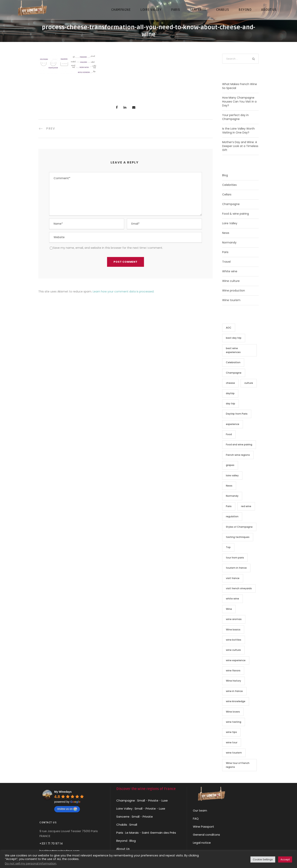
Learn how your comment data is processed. (123, 291)
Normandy (229, 242)
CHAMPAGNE (121, 10)
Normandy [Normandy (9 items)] (232, 496)
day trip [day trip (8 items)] (231, 404)
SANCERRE (198, 10)
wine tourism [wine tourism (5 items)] (234, 753)
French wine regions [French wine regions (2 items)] (238, 455)
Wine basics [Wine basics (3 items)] (233, 630)
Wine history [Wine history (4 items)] (233, 681)
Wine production (234, 291)
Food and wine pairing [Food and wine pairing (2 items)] (239, 444)
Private (153, 800)
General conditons (206, 835)
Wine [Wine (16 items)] (229, 609)
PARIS (176, 10)
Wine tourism (231, 300)
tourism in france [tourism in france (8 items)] (236, 568)
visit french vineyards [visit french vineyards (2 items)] (239, 588)
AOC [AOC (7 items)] (229, 328)
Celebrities (229, 185)
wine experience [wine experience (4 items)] (236, 660)
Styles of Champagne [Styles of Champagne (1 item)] (239, 527)
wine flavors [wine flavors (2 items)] (233, 671)
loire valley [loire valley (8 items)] (232, 475)
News (226, 233)
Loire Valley (230, 223)
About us (269, 10)
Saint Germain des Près (159, 833)
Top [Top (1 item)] (228, 547)
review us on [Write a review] (67, 809)
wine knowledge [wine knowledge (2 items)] (236, 701)
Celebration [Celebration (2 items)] (233, 362)
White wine (230, 271)
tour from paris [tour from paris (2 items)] (235, 558)
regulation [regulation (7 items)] (232, 516)
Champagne (231, 204)
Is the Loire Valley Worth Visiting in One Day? (238, 131)
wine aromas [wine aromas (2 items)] (234, 619)
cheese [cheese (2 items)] (230, 383)
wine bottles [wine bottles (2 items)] (234, 640)
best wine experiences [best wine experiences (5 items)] (233, 350)
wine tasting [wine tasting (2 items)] (234, 722)
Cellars (227, 194)
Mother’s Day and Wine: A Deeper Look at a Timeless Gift (240, 146)
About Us (123, 849)
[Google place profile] (63, 792)
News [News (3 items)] (229, 486)
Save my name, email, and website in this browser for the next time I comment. (108, 248)
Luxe (165, 800)
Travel (226, 262)
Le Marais (132, 833)
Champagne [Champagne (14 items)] (234, 373)
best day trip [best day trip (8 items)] (234, 338)
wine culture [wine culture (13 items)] (233, 650)
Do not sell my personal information (31, 863)
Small (141, 800)
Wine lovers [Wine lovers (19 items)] (233, 712)
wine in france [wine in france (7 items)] (234, 691)
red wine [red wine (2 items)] (246, 506)
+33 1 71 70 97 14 (51, 843)
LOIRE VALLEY (151, 10)
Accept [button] (285, 859)
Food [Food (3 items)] (229, 434)
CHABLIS (223, 10)
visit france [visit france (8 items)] (233, 578)
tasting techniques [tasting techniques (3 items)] (238, 537)
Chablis (122, 825)
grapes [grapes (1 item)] (230, 465)
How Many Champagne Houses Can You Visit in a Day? (239, 102)
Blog (225, 175)
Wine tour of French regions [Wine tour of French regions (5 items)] (238, 765)
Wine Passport (203, 827)
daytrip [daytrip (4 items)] (230, 393)
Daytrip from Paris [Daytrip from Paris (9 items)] (237, 414)
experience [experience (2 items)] (233, 424)
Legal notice (202, 843)
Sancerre (123, 817)
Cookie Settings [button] (263, 859)
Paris (225, 252)
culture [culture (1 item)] (249, 383)
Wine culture (231, 281)
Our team (200, 810)
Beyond (245, 10)
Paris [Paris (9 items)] (229, 506)
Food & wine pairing (236, 214)
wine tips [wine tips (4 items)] (231, 732)
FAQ (196, 819)
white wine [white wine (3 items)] (232, 599)
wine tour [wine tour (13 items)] (232, 742)
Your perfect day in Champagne (235, 117)
